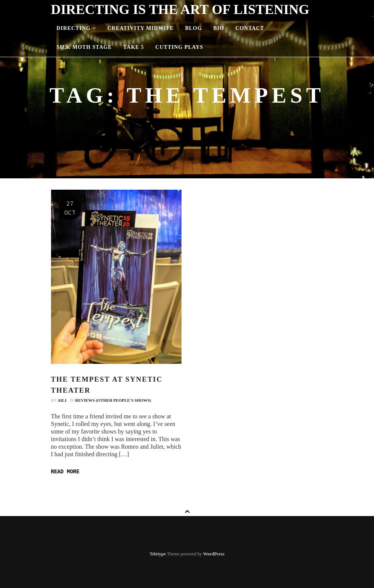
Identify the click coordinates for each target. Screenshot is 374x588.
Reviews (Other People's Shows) (113, 400)
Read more (65, 472)
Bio (219, 28)
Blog (193, 28)
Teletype (158, 554)
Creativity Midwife (141, 28)
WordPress (214, 554)
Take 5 (134, 47)
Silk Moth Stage (84, 47)
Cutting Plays (179, 47)
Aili (62, 400)
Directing (76, 28)
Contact (250, 28)
